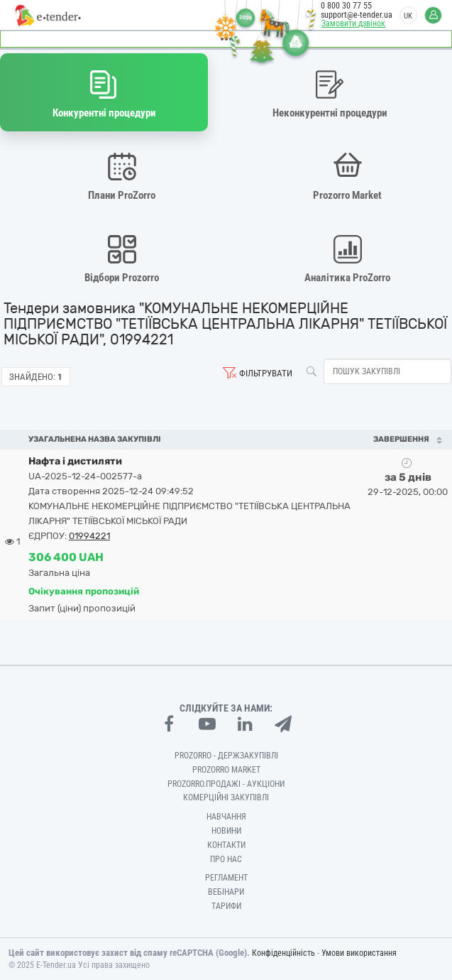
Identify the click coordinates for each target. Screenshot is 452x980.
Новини (226, 831)
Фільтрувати (266, 373)
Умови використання (359, 953)
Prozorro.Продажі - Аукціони (226, 784)
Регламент (226, 878)
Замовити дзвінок (353, 23)
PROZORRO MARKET (226, 770)
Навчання (226, 817)
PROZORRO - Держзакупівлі (226, 756)
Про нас (226, 859)
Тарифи (226, 906)
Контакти (226, 845)
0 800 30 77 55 (346, 6)
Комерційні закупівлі (226, 797)
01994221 (89, 536)
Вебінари (226, 892)
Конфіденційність (283, 953)
